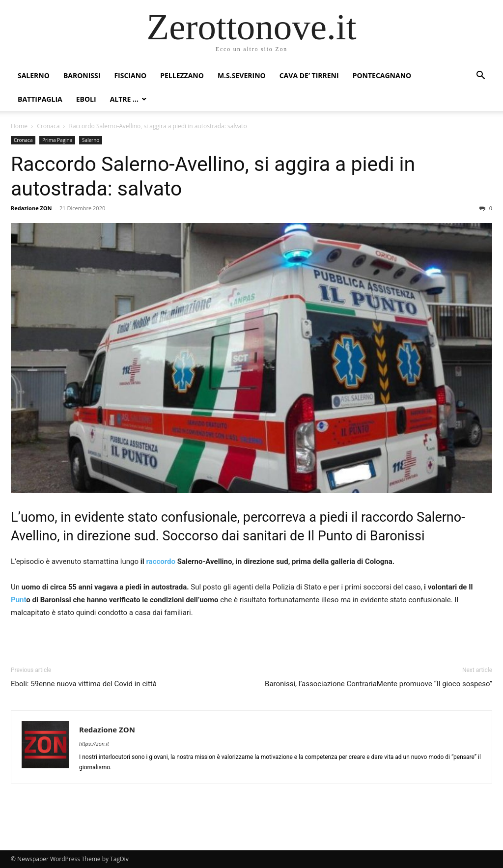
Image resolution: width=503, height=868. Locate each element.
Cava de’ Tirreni (309, 75)
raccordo (161, 561)
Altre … (124, 99)
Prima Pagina (57, 140)
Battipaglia (40, 99)
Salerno (34, 75)
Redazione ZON (31, 208)
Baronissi (82, 75)
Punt (18, 600)
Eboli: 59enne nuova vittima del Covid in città (84, 684)
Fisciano (130, 75)
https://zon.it (94, 744)
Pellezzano (182, 75)
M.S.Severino (242, 75)
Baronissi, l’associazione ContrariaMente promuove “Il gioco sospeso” (378, 684)
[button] (480, 76)
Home (19, 126)
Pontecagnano (382, 75)
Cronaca (48, 126)
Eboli (86, 99)
